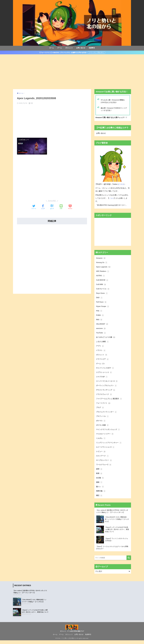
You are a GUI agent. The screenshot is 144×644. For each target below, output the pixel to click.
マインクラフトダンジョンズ (109, 432)
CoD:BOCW (102, 280)
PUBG (100, 316)
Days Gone (102, 294)
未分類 (100, 481)
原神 (99, 472)
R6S (99, 321)
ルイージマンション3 (106, 450)
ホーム (52, 48)
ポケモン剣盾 (103, 428)
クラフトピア (103, 361)
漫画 (99, 485)
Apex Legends (103, 267)
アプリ (100, 347)
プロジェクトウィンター (107, 414)
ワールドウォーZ (104, 468)
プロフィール (103, 419)
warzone (101, 329)
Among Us (102, 263)
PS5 (99, 312)
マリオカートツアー (105, 436)
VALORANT (102, 325)
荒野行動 (101, 494)
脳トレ (100, 490)
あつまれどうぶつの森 (106, 338)
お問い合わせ (81, 48)
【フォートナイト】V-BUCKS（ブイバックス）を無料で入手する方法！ (63, 52)
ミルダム (101, 441)
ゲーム (60, 48)
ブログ (100, 410)
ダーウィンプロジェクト (107, 387)
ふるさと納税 (103, 343)
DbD (99, 298)
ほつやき (121, 184)
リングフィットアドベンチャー (110, 445)
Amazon (101, 258)
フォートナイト (104, 405)
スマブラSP (102, 378)
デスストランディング (106, 392)
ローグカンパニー (104, 463)
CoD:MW (101, 285)
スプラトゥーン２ (104, 374)
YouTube (101, 334)
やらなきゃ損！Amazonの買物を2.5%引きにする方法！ (113, 101)
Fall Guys (101, 303)
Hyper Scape (103, 307)
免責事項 (92, 48)
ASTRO (101, 276)
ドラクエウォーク (104, 396)
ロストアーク (103, 459)
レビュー (101, 454)
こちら (112, 198)
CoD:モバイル (103, 289)
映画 (99, 476)
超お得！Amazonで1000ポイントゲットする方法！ (114, 109)
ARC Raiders (103, 271)
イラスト (101, 352)
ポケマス (101, 423)
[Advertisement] (72, 72)
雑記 (99, 499)
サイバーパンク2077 (105, 370)
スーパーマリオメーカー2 (107, 383)
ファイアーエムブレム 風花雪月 (110, 401)
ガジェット (69, 48)
